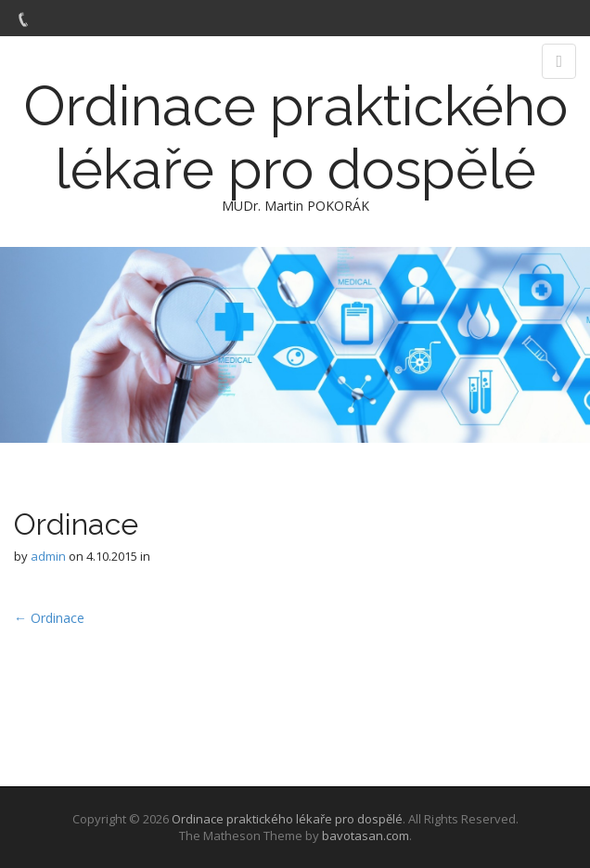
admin (48, 556)
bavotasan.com (366, 836)
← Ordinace (49, 618)
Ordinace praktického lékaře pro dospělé (295, 137)
